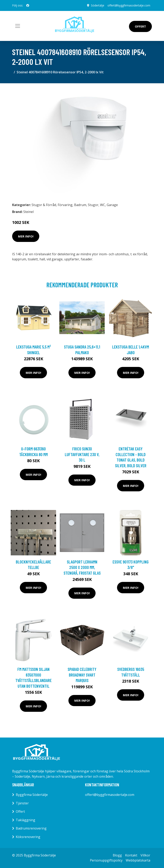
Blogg (117, 855)
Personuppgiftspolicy (106, 860)
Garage (112, 205)
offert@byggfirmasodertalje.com (129, 5)
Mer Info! (26, 236)
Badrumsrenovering (31, 828)
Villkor (145, 855)
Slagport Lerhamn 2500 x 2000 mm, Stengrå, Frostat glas (82, 567)
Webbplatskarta (138, 860)
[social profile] (28, 5)
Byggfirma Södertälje (32, 795)
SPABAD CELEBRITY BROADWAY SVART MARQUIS (82, 675)
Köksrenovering (28, 837)
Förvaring (65, 205)
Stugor (93, 205)
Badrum (80, 205)
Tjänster (22, 803)
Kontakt (131, 855)
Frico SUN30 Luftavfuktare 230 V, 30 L (82, 454)
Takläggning (26, 820)
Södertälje (98, 5)
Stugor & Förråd (44, 205)
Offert (140, 26)
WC (103, 205)
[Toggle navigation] (18, 26)
